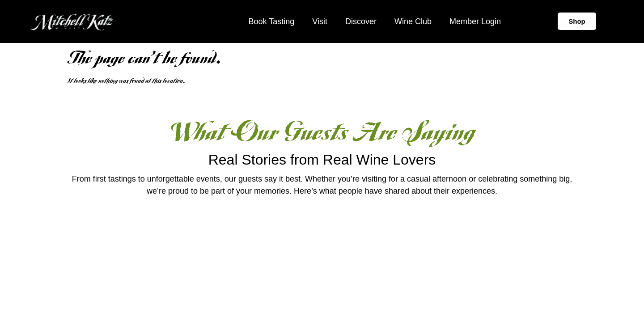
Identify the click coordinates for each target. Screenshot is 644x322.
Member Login (475, 21)
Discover (361, 21)
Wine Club (413, 21)
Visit (320, 21)
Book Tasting (271, 21)
